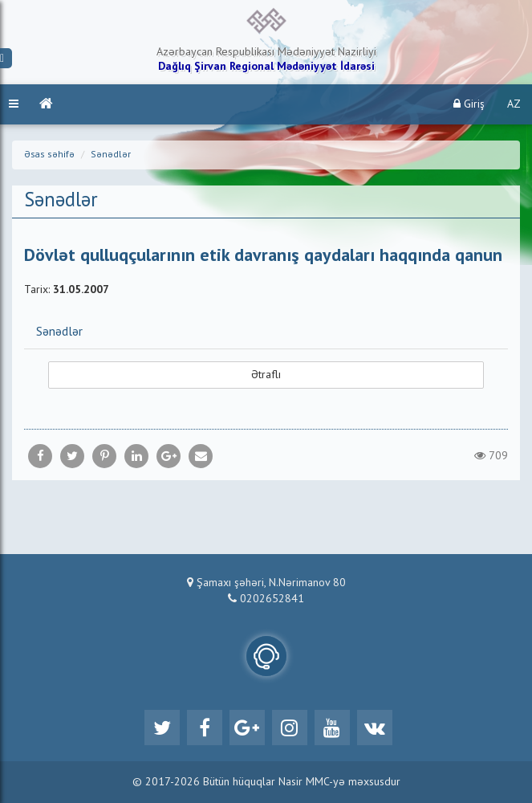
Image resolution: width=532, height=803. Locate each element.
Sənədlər (111, 155)
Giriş (469, 104)
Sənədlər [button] (59, 332)
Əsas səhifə (49, 155)
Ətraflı (266, 375)
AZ (514, 104)
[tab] (266, 332)
